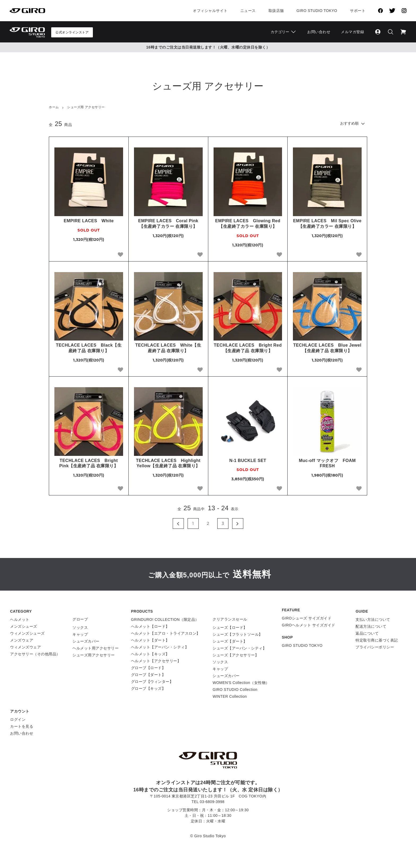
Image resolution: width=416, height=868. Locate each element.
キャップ (80, 634)
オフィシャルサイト (210, 11)
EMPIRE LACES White (89, 221)
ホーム (54, 107)
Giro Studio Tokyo (317, 11)
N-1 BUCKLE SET (248, 461)
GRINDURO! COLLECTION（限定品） (165, 620)
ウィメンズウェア (25, 647)
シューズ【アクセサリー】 (236, 655)
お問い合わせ (319, 32)
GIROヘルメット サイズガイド (309, 625)
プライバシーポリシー (375, 647)
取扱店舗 (276, 11)
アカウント (20, 711)
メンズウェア (22, 640)
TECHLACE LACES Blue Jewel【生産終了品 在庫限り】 (327, 348)
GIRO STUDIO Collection (235, 690)
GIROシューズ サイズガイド (307, 618)
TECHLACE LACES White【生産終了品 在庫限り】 (168, 348)
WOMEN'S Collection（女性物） (241, 683)
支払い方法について (373, 620)
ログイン (18, 719)
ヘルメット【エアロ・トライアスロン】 (166, 633)
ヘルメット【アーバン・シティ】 (160, 647)
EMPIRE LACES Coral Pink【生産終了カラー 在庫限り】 (168, 224)
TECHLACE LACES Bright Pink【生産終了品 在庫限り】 (89, 463)
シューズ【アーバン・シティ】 (239, 648)
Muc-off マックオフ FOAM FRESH (327, 463)
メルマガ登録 (352, 32)
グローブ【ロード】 (148, 668)
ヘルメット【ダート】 (150, 640)
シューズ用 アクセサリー (86, 107)
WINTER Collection (230, 696)
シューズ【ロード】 (230, 627)
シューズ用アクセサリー (94, 655)
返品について (367, 633)
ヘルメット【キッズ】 (150, 654)
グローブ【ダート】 (148, 675)
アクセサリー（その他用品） (35, 654)
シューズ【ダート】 (230, 641)
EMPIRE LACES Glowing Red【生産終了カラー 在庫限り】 (248, 224)
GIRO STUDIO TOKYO (302, 645)
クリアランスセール (230, 619)
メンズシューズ (24, 626)
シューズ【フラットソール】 (238, 634)
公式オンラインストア (72, 32)
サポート (358, 11)
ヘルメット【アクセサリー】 (156, 661)
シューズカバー (86, 641)
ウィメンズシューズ (27, 633)
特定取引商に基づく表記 (377, 640)
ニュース (248, 11)
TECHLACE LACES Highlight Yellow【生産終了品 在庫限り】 (168, 463)
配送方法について (371, 626)
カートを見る (22, 726)
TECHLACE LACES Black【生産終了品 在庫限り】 (89, 348)
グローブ (80, 619)
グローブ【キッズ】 (148, 688)
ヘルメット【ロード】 (150, 626)
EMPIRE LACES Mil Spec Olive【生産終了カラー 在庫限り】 (327, 224)
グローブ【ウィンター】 (152, 682)
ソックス (80, 627)
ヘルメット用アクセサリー (96, 648)
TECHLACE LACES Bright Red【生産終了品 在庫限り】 (248, 348)
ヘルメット (20, 620)
